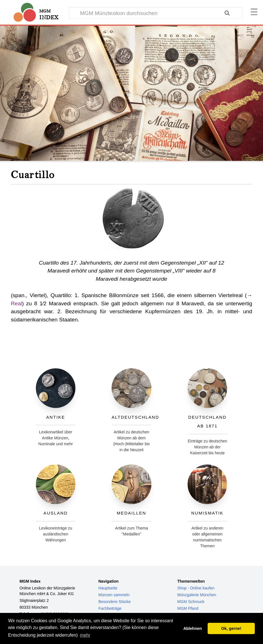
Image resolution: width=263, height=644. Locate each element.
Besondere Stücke (114, 602)
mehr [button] (85, 635)
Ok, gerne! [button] (231, 628)
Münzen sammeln (114, 595)
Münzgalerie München (197, 595)
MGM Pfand (188, 608)
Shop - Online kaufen (196, 588)
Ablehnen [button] (193, 628)
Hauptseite (108, 588)
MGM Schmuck (191, 602)
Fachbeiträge (110, 608)
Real (16, 303)
